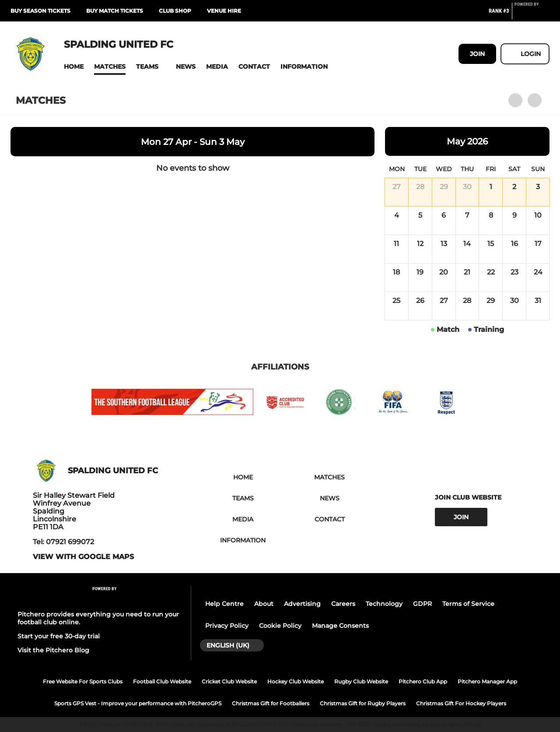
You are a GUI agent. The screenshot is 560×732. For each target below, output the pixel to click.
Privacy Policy (227, 626)
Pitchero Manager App (487, 681)
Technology (384, 604)
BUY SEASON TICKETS (40, 11)
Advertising (302, 604)
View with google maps (83, 557)
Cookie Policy (280, 626)
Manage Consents (340, 626)
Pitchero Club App (423, 681)
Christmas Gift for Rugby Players (363, 703)
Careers (343, 604)
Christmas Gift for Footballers (271, 703)
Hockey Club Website (296, 681)
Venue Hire (224, 11)
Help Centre (224, 604)
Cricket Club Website (229, 681)
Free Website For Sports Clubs (83, 681)
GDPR (422, 604)
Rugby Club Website (361, 681)
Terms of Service (468, 604)
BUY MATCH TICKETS (115, 11)
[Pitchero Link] (532, 14)
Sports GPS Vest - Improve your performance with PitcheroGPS (138, 703)
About (264, 604)
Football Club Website (162, 681)
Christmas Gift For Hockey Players (461, 703)
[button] (74, 67)
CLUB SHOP (175, 11)
